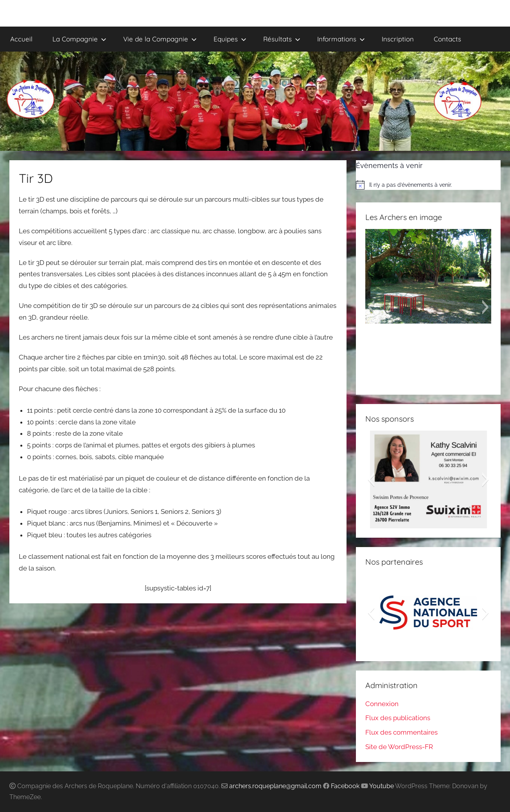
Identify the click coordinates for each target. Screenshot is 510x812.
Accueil (21, 39)
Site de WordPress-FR (399, 747)
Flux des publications (398, 718)
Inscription (398, 39)
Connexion (382, 704)
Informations (341, 39)
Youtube (382, 786)
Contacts (447, 39)
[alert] (428, 185)
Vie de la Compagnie (160, 39)
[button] (371, 307)
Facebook (345, 786)
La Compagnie (79, 39)
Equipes (230, 39)
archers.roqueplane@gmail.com (275, 786)
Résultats (282, 39)
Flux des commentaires (401, 732)
